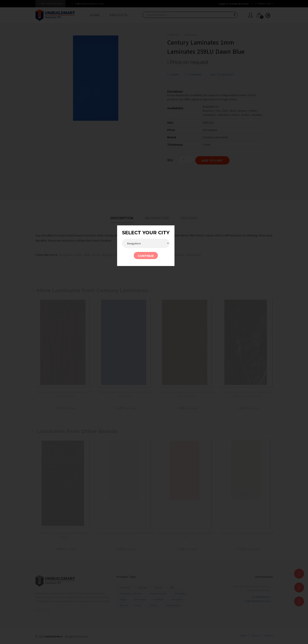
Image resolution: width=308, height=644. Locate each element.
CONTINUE (146, 256)
